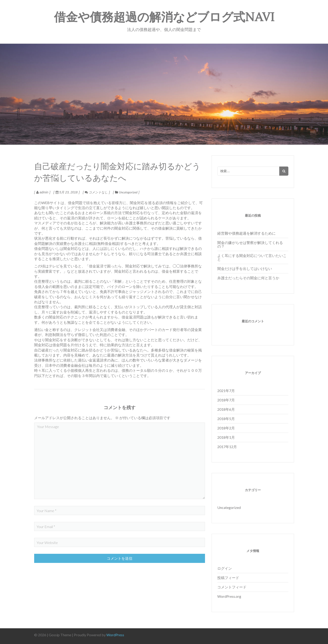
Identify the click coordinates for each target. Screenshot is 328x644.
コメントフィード (232, 587)
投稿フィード (228, 578)
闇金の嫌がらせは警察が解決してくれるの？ (250, 244)
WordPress (115, 635)
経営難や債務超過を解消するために (246, 233)
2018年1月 (226, 437)
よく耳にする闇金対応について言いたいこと (252, 257)
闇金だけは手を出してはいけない (245, 268)
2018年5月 (226, 419)
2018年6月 (226, 409)
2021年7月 (226, 391)
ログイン (225, 568)
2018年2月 (226, 428)
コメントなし (96, 192)
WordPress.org (229, 596)
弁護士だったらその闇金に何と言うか (248, 278)
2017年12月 (227, 447)
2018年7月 (226, 400)
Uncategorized (128, 192)
